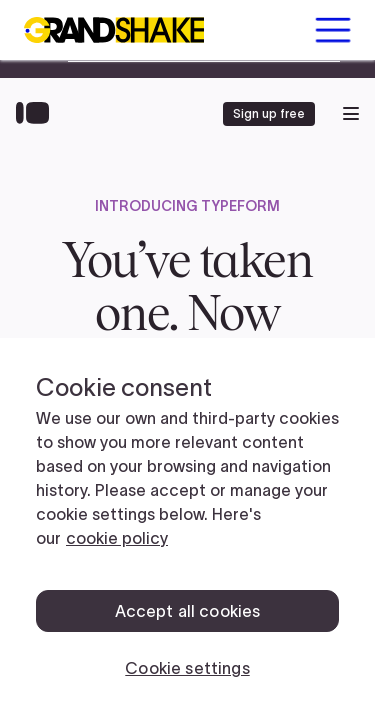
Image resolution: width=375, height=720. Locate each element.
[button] (333, 30)
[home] (114, 30)
